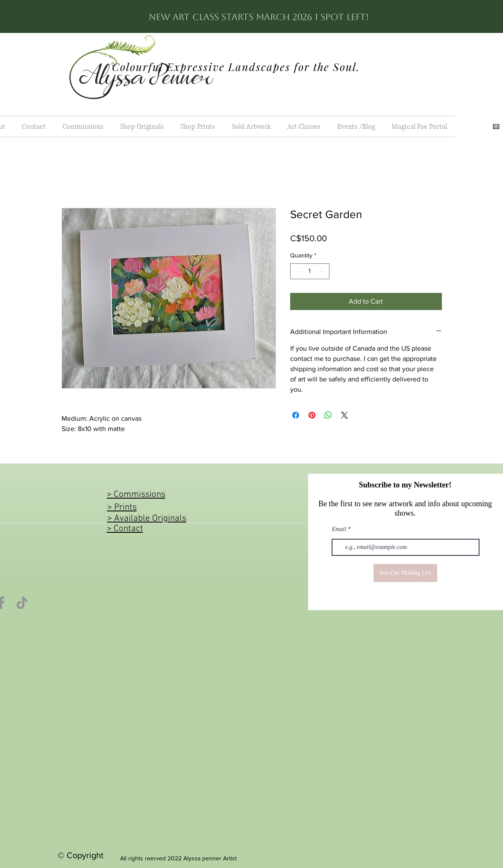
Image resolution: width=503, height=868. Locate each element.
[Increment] (323, 271)
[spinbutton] (310, 271)
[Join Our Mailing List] (405, 573)
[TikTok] (22, 603)
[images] (496, 127)
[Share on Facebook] (296, 415)
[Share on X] (344, 415)
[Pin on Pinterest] (312, 415)
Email (339, 529)
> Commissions (136, 495)
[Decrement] (297, 271)
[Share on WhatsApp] (328, 415)
